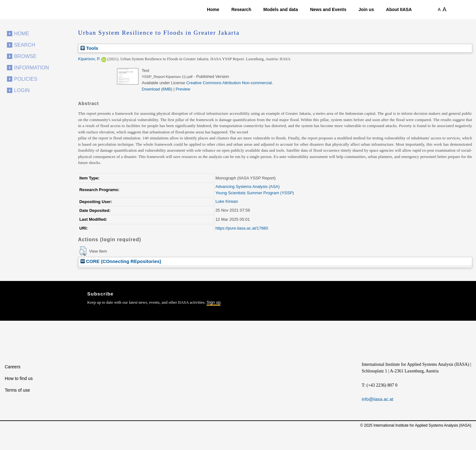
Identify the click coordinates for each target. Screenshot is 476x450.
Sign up (214, 302)
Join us (366, 9)
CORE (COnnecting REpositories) (121, 261)
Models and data (281, 9)
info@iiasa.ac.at (378, 399)
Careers (13, 367)
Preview (183, 89)
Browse (25, 56)
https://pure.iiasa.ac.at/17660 (242, 228)
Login (22, 90)
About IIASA (399, 9)
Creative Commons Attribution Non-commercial (229, 83)
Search (25, 45)
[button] (83, 251)
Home (213, 9)
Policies (26, 79)
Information (32, 68)
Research (241, 9)
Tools (89, 48)
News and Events (328, 9)
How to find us (19, 378)
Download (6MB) (157, 89)
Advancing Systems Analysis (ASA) (248, 187)
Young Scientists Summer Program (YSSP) (255, 193)
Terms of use (17, 390)
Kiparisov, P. (89, 59)
